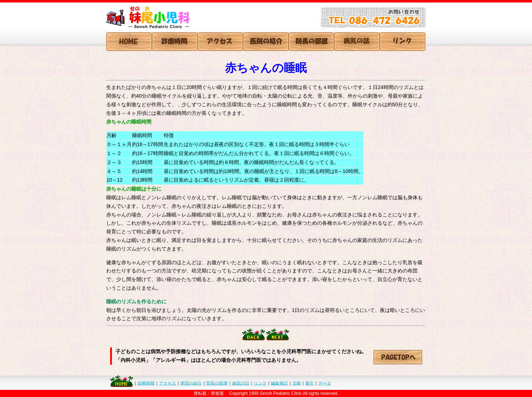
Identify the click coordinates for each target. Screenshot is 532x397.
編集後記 (279, 383)
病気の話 (241, 383)
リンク (260, 383)
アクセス (168, 383)
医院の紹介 (191, 383)
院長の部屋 (217, 383)
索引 (310, 383)
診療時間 (146, 383)
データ (325, 383)
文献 (297, 383)
